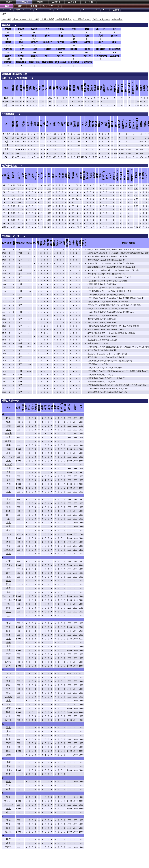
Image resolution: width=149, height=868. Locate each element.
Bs (57, 10)
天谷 (8, 592)
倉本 (8, 701)
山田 (8, 631)
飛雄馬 (8, 697)
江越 (8, 507)
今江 (8, 812)
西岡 (8, 542)
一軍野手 (8, 2)
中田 (8, 789)
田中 (8, 608)
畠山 (8, 639)
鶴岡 (8, 526)
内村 (8, 677)
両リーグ (20, 10)
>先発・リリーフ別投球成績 (26, 19)
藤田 (8, 828)
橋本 (8, 445)
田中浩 (8, 662)
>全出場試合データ (82, 19)
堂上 (8, 492)
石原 (8, 577)
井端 (8, 426)
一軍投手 (24, 2)
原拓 (8, 762)
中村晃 (8, 847)
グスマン (8, 565)
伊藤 (8, 766)
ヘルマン (8, 770)
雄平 (8, 642)
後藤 (8, 708)
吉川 (8, 476)
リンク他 (88, 2)
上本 (8, 523)
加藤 (8, 453)
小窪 (8, 588)
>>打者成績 (117, 19)
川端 (8, 646)
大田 (8, 461)
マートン (8, 550)
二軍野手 (56, 2)
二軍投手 (72, 2)
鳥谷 (8, 503)
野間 (8, 584)
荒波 (8, 693)
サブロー (8, 801)
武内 (8, 666)
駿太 (8, 774)
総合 (7, 6)
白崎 (8, 685)
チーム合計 (114, 10)
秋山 (8, 739)
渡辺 (8, 751)
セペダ (8, 464)
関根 (8, 712)
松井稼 (8, 832)
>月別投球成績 (47, 19)
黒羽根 (8, 720)
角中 (8, 809)
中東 (8, 561)
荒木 (8, 635)
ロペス (8, 673)
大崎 (8, 755)
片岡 (8, 484)
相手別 (33, 6)
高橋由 (8, 433)
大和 (8, 499)
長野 (8, 480)
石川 (8, 716)
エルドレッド (8, 596)
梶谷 (8, 689)
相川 (8, 430)
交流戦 (40, 2)
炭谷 (8, 731)
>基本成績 (6, 19)
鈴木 (8, 422)
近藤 (8, 785)
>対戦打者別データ (101, 19)
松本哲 (8, 441)
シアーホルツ (8, 600)
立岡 (8, 468)
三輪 (8, 658)
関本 (8, 511)
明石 (8, 839)
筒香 (8, 681)
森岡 (8, 623)
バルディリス (8, 704)
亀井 (8, 488)
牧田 (8, 824)
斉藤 (8, 747)
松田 (8, 843)
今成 (8, 530)
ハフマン (8, 805)
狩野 (8, 554)
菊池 (8, 581)
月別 (20, 6)
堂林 (8, 612)
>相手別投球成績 (63, 19)
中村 (8, 654)
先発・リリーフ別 (51, 6)
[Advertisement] (44, 861)
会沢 (8, 569)
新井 (8, 515)
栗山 (8, 728)
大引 (8, 627)
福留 (8, 546)
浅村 (8, 735)
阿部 (8, 418)
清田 (8, 797)
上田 (8, 650)
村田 (8, 437)
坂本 (8, 472)
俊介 (8, 538)
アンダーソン (8, 457)
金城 (8, 449)
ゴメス (8, 534)
